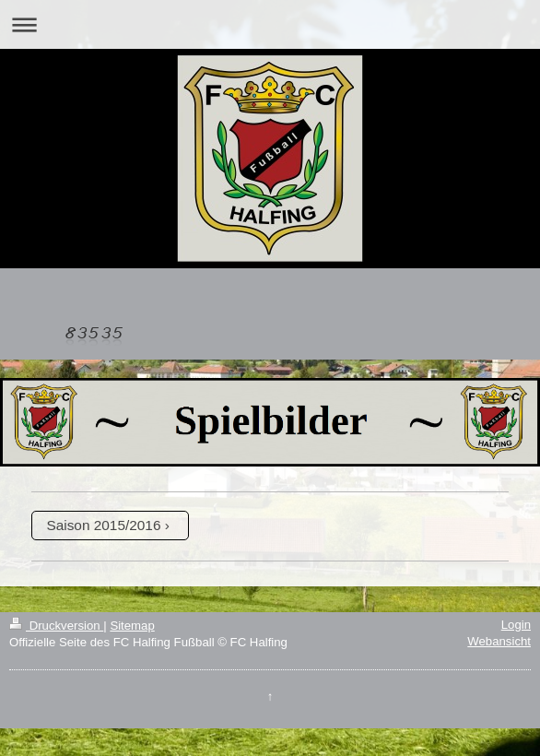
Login (516, 625)
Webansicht (499, 641)
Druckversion (56, 626)
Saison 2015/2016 (103, 525)
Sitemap (132, 626)
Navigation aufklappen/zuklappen (270, 24)
